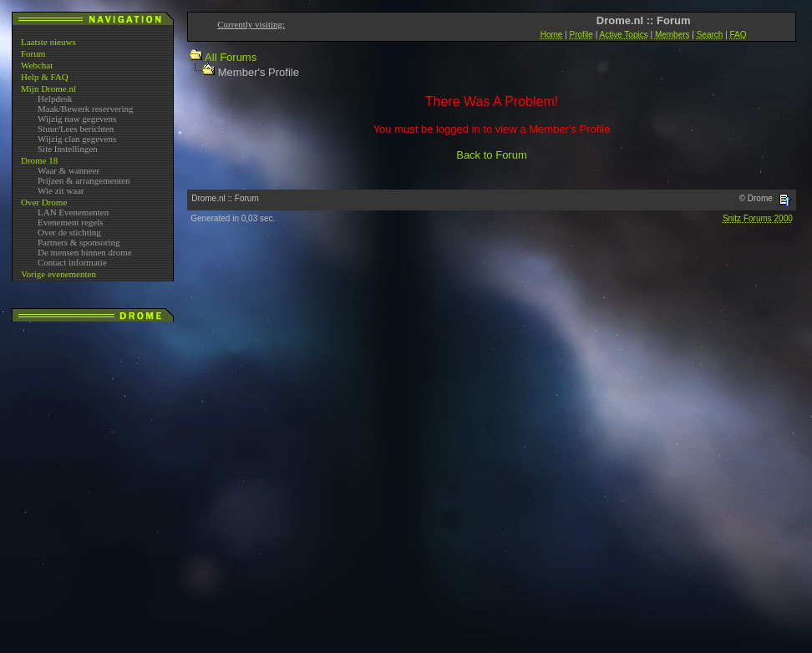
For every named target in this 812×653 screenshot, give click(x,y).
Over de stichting (69, 232)
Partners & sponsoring (79, 242)
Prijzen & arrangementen (84, 180)
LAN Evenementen (73, 212)
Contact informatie (72, 262)
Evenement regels (71, 222)
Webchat (37, 65)
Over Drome (44, 202)
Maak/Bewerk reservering (86, 109)
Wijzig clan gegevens (77, 139)
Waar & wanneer (69, 170)
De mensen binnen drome (85, 252)
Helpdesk (55, 99)
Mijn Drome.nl (48, 89)
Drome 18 (39, 160)
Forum (33, 53)
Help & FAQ (45, 77)
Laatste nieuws (48, 42)
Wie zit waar (61, 190)
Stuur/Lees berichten (76, 129)
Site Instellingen (68, 149)
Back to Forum (492, 155)
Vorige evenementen (58, 274)
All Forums (231, 57)
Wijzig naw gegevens (77, 119)
